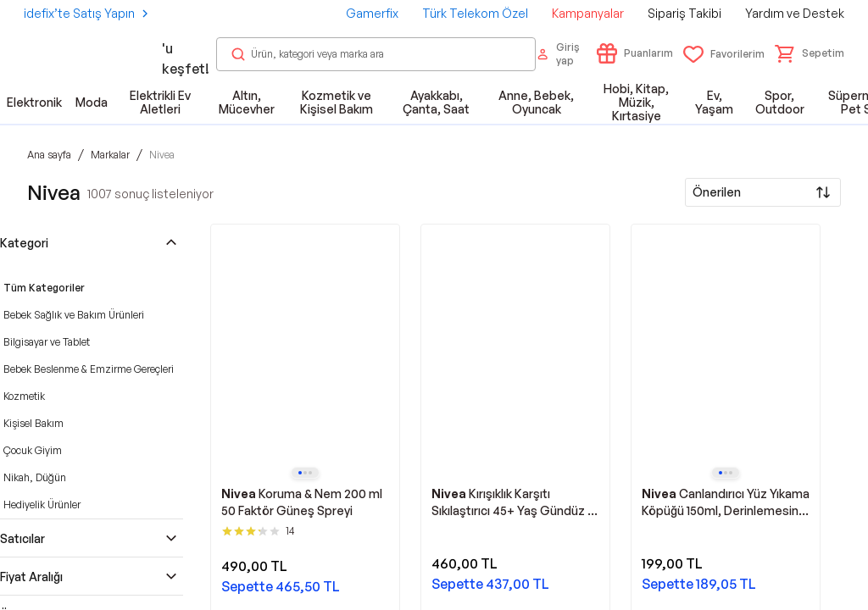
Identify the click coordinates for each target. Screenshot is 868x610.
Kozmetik (24, 396)
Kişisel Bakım (33, 423)
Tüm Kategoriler (44, 288)
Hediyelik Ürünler (42, 505)
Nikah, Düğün (35, 477)
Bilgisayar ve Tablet (47, 342)
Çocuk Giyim (33, 450)
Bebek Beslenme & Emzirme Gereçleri (89, 369)
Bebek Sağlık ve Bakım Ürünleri (74, 315)
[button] (810, 53)
